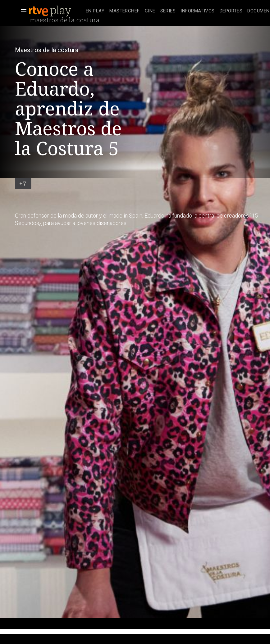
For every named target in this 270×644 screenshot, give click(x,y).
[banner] (56, 11)
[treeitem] (95, 11)
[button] (22, 12)
